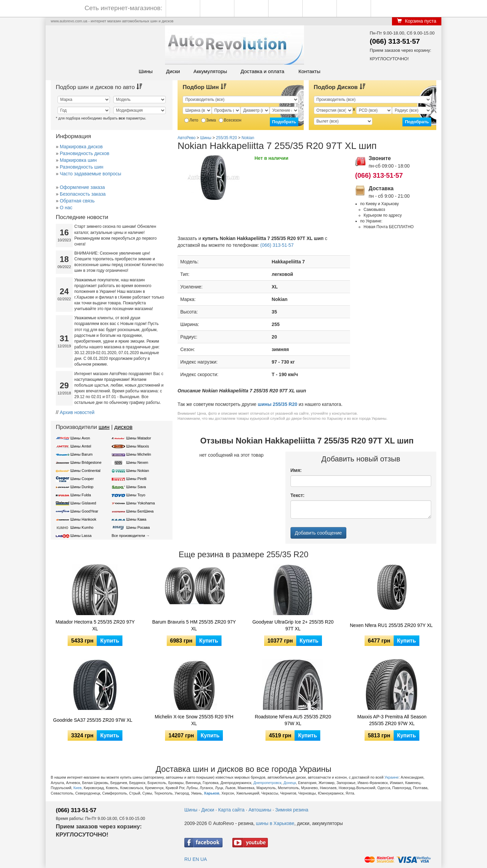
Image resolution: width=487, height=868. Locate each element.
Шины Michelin (139, 454)
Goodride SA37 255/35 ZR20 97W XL (93, 720)
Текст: (298, 495)
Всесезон (230, 120)
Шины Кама (136, 519)
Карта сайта (231, 810)
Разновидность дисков (85, 153)
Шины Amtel (81, 446)
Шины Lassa (81, 536)
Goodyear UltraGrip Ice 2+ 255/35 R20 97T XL (293, 625)
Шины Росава (138, 527)
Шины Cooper (82, 479)
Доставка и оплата (262, 71)
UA (203, 859)
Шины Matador (139, 438)
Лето (191, 120)
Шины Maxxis (138, 446)
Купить (110, 641)
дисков (123, 427)
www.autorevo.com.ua (69, 21)
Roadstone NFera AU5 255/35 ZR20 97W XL (293, 720)
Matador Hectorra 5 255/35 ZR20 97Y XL (95, 625)
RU (188, 859)
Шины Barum (82, 454)
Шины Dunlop (82, 487)
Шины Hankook (83, 519)
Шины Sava (136, 487)
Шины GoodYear (84, 511)
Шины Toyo (136, 495)
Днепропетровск (267, 783)
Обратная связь (77, 201)
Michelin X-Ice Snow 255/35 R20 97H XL (194, 720)
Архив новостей (77, 412)
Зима (209, 120)
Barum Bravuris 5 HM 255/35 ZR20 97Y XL (194, 625)
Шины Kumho (82, 527)
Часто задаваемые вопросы (91, 174)
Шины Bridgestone (86, 462)
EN (196, 859)
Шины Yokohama (141, 503)
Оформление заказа (82, 187)
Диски (173, 71)
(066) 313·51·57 (395, 41)
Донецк (290, 783)
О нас (66, 208)
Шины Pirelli (136, 479)
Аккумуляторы (210, 71)
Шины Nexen (137, 462)
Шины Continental (85, 471)
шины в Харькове (275, 823)
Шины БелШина (140, 511)
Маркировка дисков (81, 147)
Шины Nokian (138, 471)
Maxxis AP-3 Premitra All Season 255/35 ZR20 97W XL (392, 720)
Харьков (212, 793)
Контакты (309, 71)
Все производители (128, 536)
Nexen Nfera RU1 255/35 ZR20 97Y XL (391, 625)
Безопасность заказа (83, 194)
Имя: (296, 470)
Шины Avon (80, 438)
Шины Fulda (81, 495)
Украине (392, 777)
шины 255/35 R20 (277, 404)
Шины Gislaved (83, 503)
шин (104, 427)
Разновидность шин (82, 167)
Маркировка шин (78, 160)
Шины (146, 71)
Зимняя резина (292, 810)
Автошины (260, 810)
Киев (78, 788)
